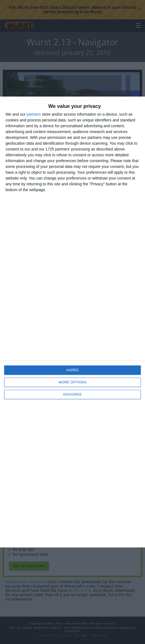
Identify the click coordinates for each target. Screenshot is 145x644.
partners (34, 114)
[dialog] (72, 322)
